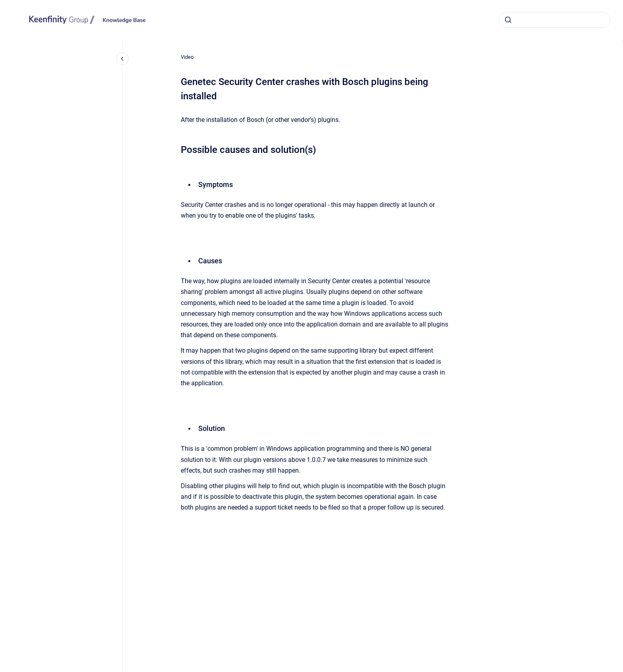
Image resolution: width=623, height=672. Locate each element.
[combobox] (555, 20)
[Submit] (508, 20)
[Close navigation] (122, 59)
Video (187, 57)
